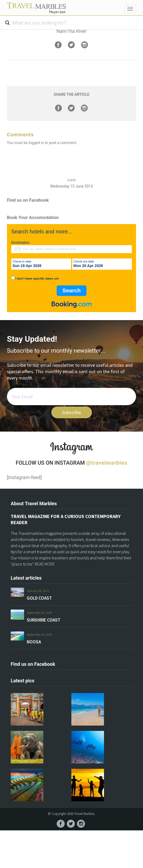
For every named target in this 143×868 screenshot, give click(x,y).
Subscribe (71, 412)
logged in (36, 143)
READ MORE (45, 564)
